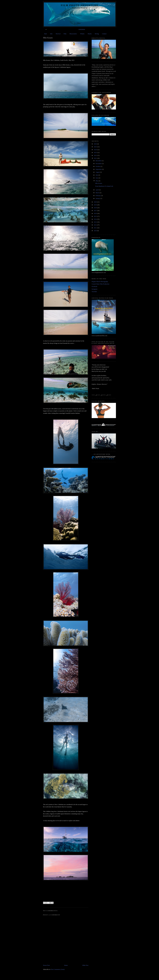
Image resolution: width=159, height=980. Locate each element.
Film (65, 34)
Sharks (90, 34)
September (99, 169)
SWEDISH (82, 29)
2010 (95, 231)
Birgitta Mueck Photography (100, 282)
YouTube (94, 292)
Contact (104, 34)
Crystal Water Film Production (100, 284)
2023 (95, 152)
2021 (95, 158)
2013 (95, 222)
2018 (95, 208)
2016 (95, 213)
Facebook (94, 286)
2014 (95, 219)
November (99, 164)
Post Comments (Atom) (58, 969)
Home (66, 965)
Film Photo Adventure (80, 5)
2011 (95, 228)
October (98, 166)
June (97, 178)
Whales (82, 34)
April (97, 190)
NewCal (58, 34)
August (98, 172)
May (97, 181)
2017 (95, 211)
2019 (95, 205)
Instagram (95, 289)
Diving (97, 34)
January (98, 198)
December (99, 161)
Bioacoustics (73, 34)
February (98, 196)
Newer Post (46, 965)
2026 (95, 144)
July (97, 175)
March (98, 193)
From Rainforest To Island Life (104, 186)
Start (46, 34)
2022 (95, 155)
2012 (95, 225)
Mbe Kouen (99, 183)
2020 (95, 202)
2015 (95, 216)
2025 (95, 147)
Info (51, 34)
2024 (95, 150)
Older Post (85, 965)
